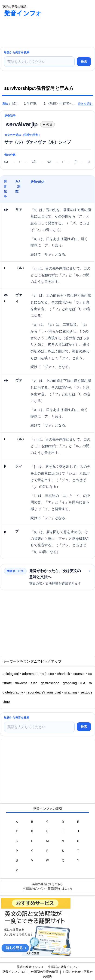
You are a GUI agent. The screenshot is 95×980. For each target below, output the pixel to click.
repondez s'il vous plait (44, 692)
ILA (83, 683)
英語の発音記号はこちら (48, 884)
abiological (11, 674)
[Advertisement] (37, 30)
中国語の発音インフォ (63, 967)
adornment (30, 674)
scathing (71, 692)
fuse (34, 683)
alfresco (48, 674)
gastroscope (50, 683)
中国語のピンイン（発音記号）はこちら (48, 888)
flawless (21, 683)
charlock (64, 674)
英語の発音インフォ (30, 967)
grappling (70, 683)
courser (79, 674)
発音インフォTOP (14, 972)
